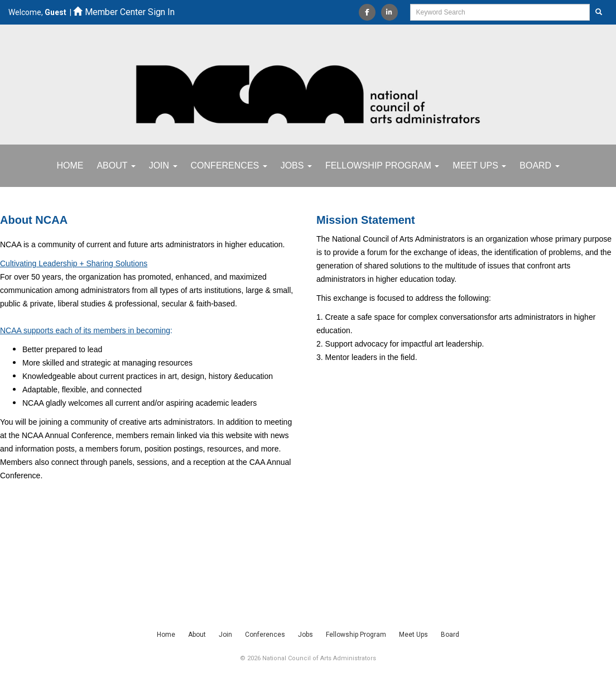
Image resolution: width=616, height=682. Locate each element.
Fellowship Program (382, 165)
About (116, 165)
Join (163, 165)
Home (70, 165)
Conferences (229, 165)
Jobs (296, 165)
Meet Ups (479, 165)
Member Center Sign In (124, 12)
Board (539, 165)
